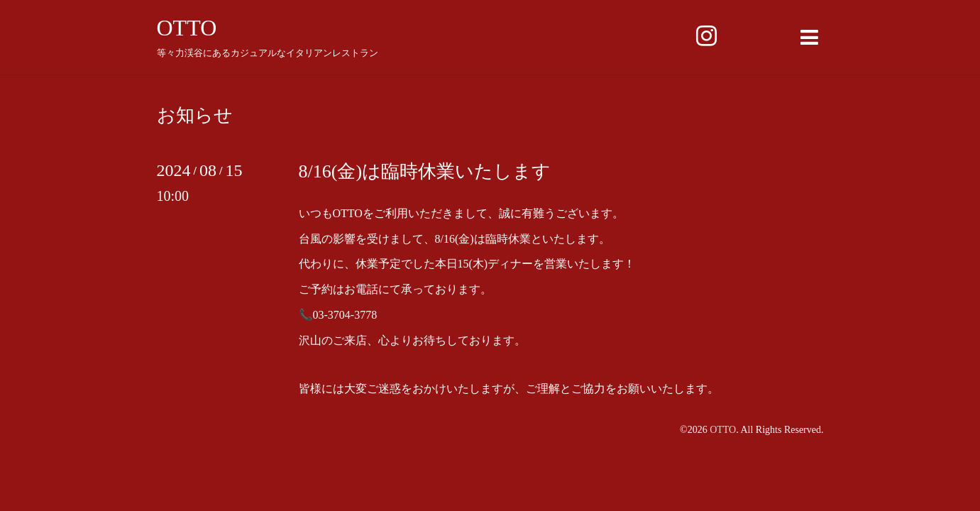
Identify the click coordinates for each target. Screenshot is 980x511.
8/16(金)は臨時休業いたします (425, 171)
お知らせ (195, 116)
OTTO (187, 28)
